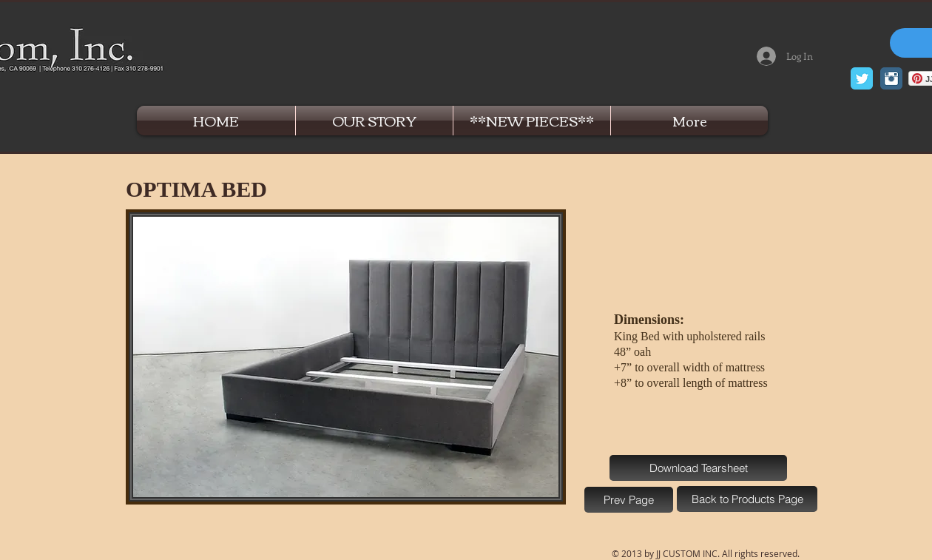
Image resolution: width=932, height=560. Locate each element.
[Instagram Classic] (891, 78)
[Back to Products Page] (747, 499)
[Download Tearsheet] (698, 468)
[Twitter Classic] (862, 78)
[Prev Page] (629, 500)
